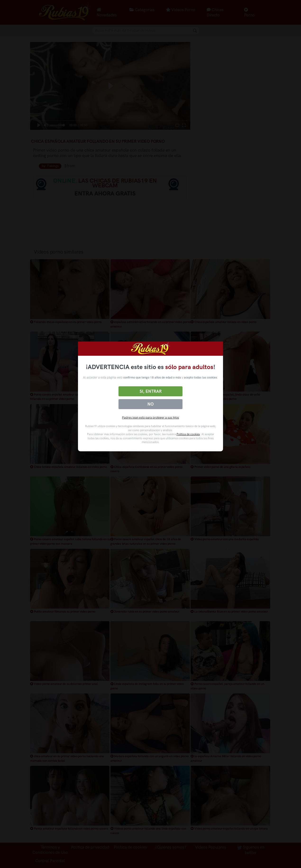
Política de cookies (188, 434)
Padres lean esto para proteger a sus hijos (150, 418)
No (150, 404)
